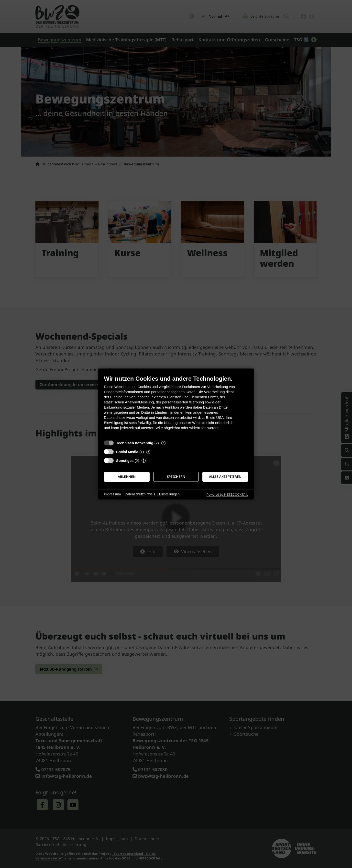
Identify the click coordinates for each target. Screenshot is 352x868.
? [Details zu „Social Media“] (148, 452)
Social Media (127, 452)
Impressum (112, 494)
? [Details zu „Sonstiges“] (144, 461)
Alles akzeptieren (225, 477)
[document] (176, 406)
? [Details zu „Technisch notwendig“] (163, 443)
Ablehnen (127, 477)
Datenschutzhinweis (140, 494)
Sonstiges (125, 461)
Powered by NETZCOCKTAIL (227, 495)
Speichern (176, 477)
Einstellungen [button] (169, 494)
